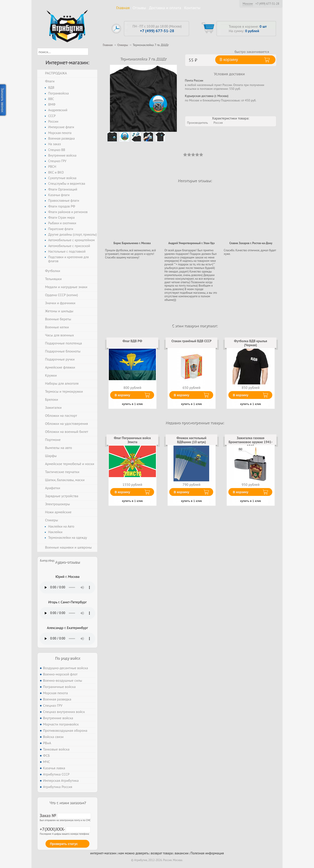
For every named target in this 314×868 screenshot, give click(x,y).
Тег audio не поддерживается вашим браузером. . (67, 587)
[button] (92, 52)
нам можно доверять (134, 853)
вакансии (182, 853)
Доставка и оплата (165, 8)
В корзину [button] (229, 60)
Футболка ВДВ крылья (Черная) (250, 343)
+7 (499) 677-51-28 (267, 4)
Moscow (248, 4)
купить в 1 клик (132, 404)
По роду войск (67, 658)
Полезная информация (207, 853)
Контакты (192, 8)
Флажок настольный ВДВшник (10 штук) (191, 440)
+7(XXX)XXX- (65, 829)
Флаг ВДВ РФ (132, 341)
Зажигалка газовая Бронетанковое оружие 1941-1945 (251, 442)
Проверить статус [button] (64, 844)
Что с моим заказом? (67, 802)
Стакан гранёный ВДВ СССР (192, 341)
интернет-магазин (103, 853)
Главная (123, 8)
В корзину (122, 395)
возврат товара (162, 853)
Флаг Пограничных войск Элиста (132, 440)
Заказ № (65, 816)
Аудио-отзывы (67, 562)
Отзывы (139, 8)
